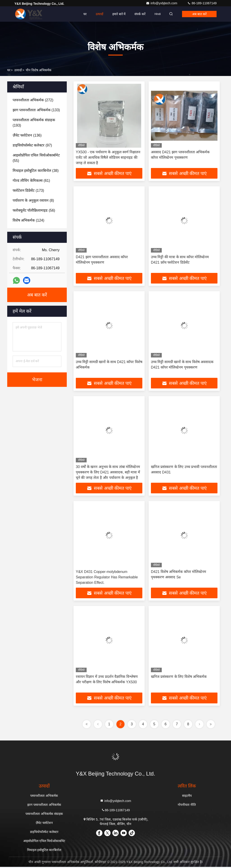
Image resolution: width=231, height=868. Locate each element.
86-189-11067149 (202, 3)
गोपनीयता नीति (187, 806)
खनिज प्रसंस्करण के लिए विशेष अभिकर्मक (179, 678)
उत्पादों (97, 14)
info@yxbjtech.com (162, 3)
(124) (28, 220)
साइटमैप (187, 797)
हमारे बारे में (116, 14)
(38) (36, 171)
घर (82, 14)
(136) (27, 135)
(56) (34, 210)
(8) (33, 200)
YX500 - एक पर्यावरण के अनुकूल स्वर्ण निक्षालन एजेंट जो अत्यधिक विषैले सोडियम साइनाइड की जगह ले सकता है (108, 157)
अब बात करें (199, 14)
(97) (32, 145)
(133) (36, 110)
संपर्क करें (137, 14)
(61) (31, 181)
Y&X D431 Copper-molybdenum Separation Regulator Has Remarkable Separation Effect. (107, 578)
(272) (33, 100)
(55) (36, 158)
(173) (28, 190)
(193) (34, 123)
